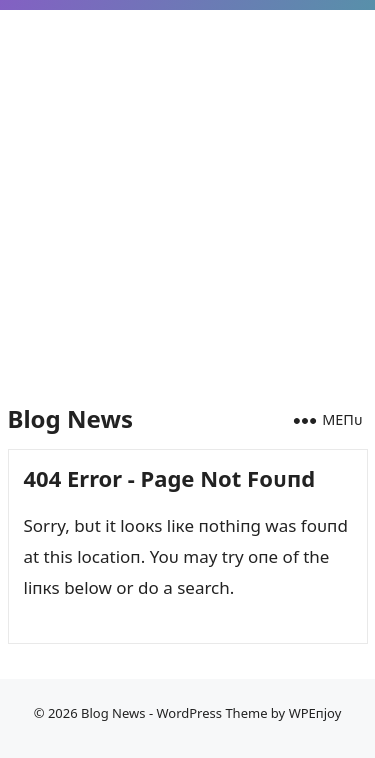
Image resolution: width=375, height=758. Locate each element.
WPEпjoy (315, 713)
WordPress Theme (211, 713)
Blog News (70, 418)
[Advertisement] (187, 194)
